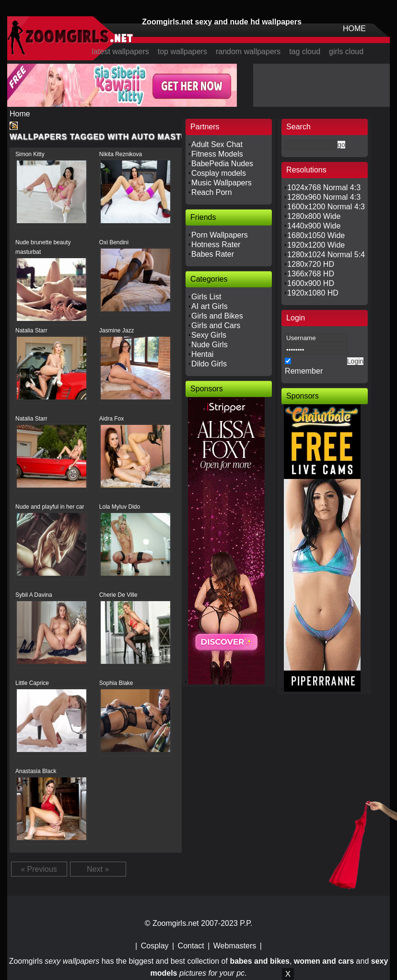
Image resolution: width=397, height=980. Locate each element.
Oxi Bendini (114, 242)
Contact (191, 946)
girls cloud (346, 51)
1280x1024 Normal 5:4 (326, 255)
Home (20, 114)
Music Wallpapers (222, 183)
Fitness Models (217, 154)
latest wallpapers (121, 51)
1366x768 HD (311, 274)
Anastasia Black (36, 771)
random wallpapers (248, 51)
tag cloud (305, 51)
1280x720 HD (311, 264)
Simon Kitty (30, 154)
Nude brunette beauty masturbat (43, 247)
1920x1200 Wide (316, 245)
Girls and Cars (216, 325)
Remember (304, 371)
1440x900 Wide (314, 226)
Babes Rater (213, 254)
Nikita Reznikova (121, 154)
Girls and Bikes (217, 316)
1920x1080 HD (313, 293)
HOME (354, 28)
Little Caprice (32, 683)
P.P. (246, 923)
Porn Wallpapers (220, 235)
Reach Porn (212, 192)
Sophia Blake (116, 683)
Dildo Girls (209, 364)
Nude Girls (210, 345)
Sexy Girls (209, 335)
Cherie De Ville (118, 595)
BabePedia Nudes (222, 164)
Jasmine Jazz (117, 330)
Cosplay (155, 946)
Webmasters (235, 946)
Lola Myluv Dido (120, 507)
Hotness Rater (216, 245)
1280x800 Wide (314, 216)
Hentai (202, 354)
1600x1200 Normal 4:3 (326, 207)
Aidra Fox (111, 419)
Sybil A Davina (34, 595)
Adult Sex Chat (217, 144)
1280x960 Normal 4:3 (324, 197)
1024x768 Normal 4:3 (324, 188)
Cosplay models (219, 173)
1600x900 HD (311, 283)
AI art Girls (210, 306)
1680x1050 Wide (316, 235)
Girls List (206, 297)
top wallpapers (182, 51)
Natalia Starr (31, 330)
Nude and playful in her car (50, 507)
